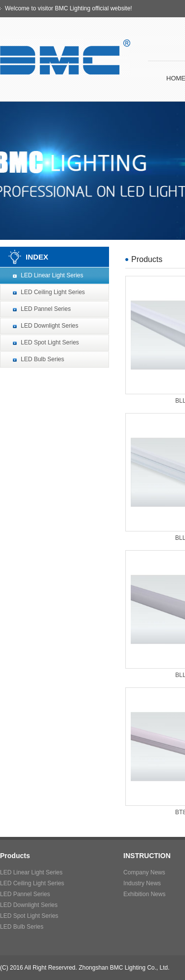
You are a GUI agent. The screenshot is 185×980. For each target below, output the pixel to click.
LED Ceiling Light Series (53, 292)
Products (15, 856)
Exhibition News (144, 894)
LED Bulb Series (42, 359)
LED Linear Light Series (52, 275)
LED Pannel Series (46, 309)
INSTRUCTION (147, 856)
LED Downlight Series (50, 326)
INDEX (37, 257)
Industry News (142, 883)
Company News (144, 872)
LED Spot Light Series (50, 342)
